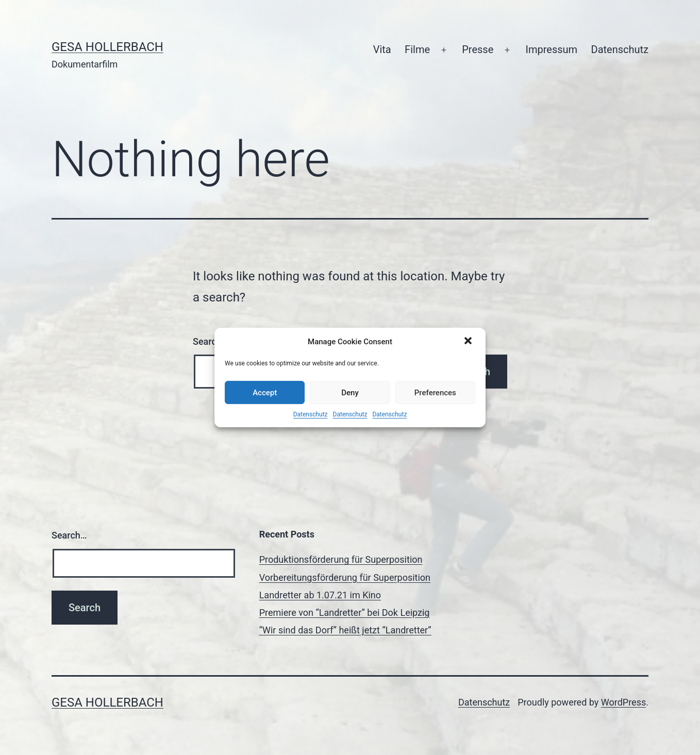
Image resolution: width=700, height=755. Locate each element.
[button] (469, 342)
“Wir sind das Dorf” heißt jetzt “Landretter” (345, 630)
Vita (382, 49)
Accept (265, 393)
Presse (478, 49)
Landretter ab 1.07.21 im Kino (320, 595)
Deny (350, 393)
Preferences (435, 393)
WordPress (623, 702)
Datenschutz (311, 414)
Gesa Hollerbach (107, 47)
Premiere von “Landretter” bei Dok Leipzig (345, 613)
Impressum (552, 49)
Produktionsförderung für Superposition (341, 559)
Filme (417, 49)
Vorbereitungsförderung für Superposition (345, 577)
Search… (69, 535)
